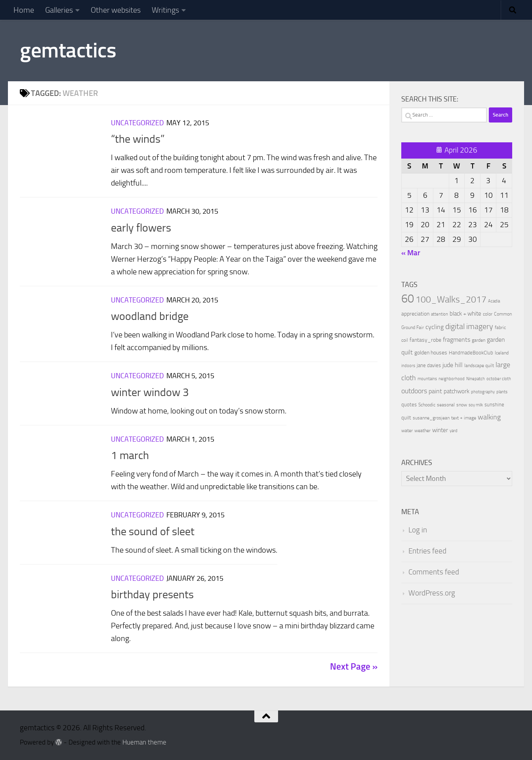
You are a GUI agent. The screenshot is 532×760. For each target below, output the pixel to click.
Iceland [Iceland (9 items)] (502, 353)
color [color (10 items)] (488, 314)
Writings (165, 10)
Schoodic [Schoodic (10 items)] (427, 405)
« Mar (411, 253)
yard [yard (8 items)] (454, 431)
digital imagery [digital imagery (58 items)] (469, 326)
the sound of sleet (153, 531)
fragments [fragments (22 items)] (457, 340)
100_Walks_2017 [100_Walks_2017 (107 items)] (451, 299)
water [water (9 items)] (407, 431)
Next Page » (354, 667)
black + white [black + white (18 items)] (465, 314)
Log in (418, 530)
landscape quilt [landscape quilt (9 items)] (479, 366)
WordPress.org (432, 593)
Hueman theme (144, 742)
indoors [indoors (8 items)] (408, 366)
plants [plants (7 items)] (502, 392)
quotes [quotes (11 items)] (409, 405)
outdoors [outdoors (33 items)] (414, 391)
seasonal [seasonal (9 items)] (446, 405)
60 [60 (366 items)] (408, 299)
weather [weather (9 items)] (422, 431)
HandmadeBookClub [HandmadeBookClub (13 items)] (471, 352)
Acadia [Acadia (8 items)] (494, 301)
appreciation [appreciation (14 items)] (415, 314)
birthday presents (152, 594)
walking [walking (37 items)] (489, 417)
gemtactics (68, 50)
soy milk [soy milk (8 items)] (476, 405)
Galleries (59, 10)
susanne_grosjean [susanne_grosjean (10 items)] (431, 418)
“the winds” (138, 139)
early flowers (141, 228)
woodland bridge (150, 316)
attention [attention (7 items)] (440, 314)
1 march (130, 455)
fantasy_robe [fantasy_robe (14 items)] (425, 340)
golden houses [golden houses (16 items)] (431, 353)
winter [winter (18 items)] (440, 430)
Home (24, 10)
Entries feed (427, 551)
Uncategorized (137, 123)
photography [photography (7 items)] (483, 392)
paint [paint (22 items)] (435, 391)
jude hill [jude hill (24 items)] (453, 365)
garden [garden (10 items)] (479, 340)
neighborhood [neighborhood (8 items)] (452, 379)
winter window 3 (150, 392)
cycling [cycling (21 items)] (435, 327)
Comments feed (434, 572)
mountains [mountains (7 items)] (427, 379)
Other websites (116, 10)
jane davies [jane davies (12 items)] (429, 365)
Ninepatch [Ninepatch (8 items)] (476, 379)
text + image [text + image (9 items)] (464, 418)
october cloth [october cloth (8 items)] (499, 379)
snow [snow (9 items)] (462, 405)
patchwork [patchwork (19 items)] (457, 391)
